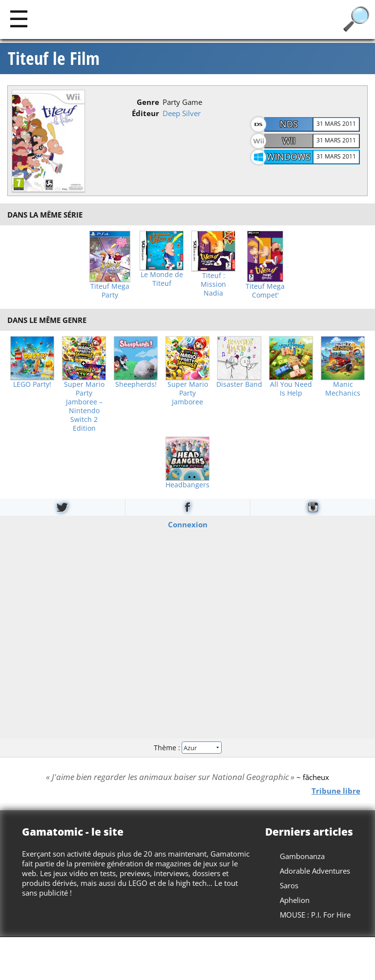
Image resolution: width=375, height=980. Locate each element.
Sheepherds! (136, 384)
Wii (289, 140)
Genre (148, 102)
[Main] (19, 18)
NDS (289, 124)
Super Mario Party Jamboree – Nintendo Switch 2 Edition (84, 406)
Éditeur (146, 113)
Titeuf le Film (54, 59)
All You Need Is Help (291, 389)
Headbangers (187, 485)
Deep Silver (182, 113)
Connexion (188, 524)
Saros (289, 885)
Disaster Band (239, 384)
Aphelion (295, 900)
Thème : (187, 748)
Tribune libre (336, 790)
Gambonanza (302, 856)
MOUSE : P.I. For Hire (315, 915)
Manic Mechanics (343, 389)
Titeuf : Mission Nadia (213, 284)
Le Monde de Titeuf (162, 279)
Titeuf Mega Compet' (265, 291)
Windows (289, 157)
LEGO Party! (32, 384)
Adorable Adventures (315, 871)
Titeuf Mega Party (110, 291)
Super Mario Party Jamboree (188, 393)
